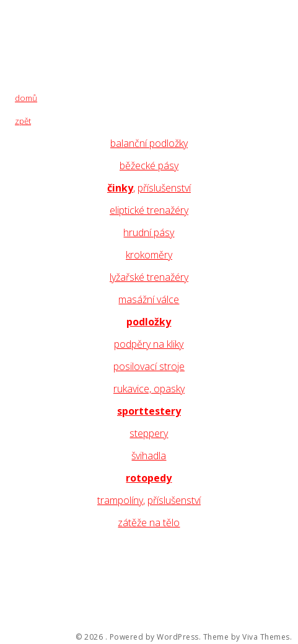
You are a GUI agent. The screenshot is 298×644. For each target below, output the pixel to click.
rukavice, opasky (149, 389)
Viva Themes (266, 637)
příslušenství (164, 188)
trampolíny (120, 500)
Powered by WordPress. (156, 637)
